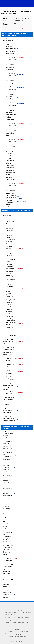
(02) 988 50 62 (9, 612)
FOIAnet (17, 638)
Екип (8, 623)
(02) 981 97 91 (18, 612)
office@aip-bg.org (10, 614)
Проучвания (10, 9)
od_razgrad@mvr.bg (18, 21)
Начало (3, 9)
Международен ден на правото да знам (17, 631)
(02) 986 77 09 (27, 612)
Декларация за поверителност (19, 623)
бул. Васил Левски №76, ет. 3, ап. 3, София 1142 (18, 610)
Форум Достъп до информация (17, 636)
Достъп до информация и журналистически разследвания (17, 634)
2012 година (17, 9)
